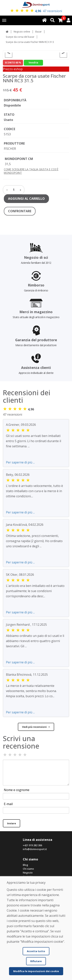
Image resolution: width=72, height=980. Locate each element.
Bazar (38, 32)
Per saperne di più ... (20, 462)
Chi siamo (28, 869)
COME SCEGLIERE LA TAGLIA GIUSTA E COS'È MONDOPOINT (31, 171)
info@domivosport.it (35, 849)
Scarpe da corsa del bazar (20, 37)
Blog (25, 865)
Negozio (28, 873)
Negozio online (22, 32)
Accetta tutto (36, 951)
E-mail (8, 804)
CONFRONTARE (20, 211)
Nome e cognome (17, 790)
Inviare (12, 823)
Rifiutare (36, 961)
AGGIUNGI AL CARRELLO (26, 199)
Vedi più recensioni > (36, 727)
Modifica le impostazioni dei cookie (36, 971)
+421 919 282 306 (32, 845)
